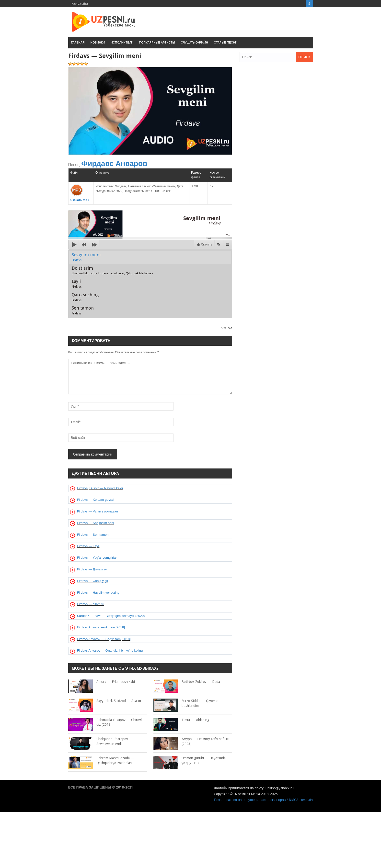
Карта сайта (80, 4)
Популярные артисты (157, 43)
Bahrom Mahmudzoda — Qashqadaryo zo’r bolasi (101, 761)
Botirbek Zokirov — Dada (187, 682)
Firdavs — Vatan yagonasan (98, 511)
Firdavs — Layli (88, 546)
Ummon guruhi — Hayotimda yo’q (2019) (190, 761)
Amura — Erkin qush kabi (102, 682)
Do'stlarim (112, 270)
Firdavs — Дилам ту (92, 569)
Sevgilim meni (86, 257)
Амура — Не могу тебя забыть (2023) (192, 741)
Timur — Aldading (181, 720)
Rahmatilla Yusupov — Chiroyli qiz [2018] (105, 722)
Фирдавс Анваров (114, 163)
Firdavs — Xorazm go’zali (96, 500)
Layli (77, 284)
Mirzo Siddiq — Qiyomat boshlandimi (186, 703)
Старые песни (225, 43)
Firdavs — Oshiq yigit (93, 581)
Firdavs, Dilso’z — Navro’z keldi (100, 488)
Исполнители (122, 43)
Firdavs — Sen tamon (93, 535)
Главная (78, 43)
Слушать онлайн (194, 43)
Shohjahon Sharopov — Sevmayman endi (100, 741)
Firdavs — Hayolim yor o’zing (98, 593)
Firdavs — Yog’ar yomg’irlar (97, 558)
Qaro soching (85, 297)
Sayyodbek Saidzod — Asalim (105, 701)
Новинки (98, 43)
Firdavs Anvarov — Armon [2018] (101, 627)
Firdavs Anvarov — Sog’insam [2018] (104, 639)
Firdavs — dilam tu (91, 604)
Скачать (207, 245)
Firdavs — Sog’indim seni (96, 523)
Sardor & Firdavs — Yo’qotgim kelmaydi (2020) (111, 616)
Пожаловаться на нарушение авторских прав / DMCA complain (263, 800)
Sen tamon (83, 310)
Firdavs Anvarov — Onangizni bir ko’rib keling (110, 651)
